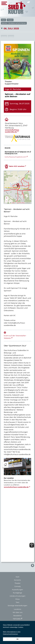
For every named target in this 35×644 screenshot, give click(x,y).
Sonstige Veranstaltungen (17, 606)
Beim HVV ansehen (17, 166)
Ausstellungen (17, 590)
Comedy (18, 586)
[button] (18, 185)
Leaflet (12, 203)
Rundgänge (17, 593)
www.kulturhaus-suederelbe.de (12, 131)
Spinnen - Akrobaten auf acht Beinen (14, 23)
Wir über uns (18, 612)
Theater (10, 20)
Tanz (17, 602)
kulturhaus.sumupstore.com (15, 157)
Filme (17, 599)
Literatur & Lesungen (18, 596)
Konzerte (17, 580)
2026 (4, 37)
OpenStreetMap (21, 203)
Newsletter (17, 616)
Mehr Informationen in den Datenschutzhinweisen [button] (12, 633)
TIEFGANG (17, 619)
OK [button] (18, 639)
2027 (11, 37)
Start (3, 20)
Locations (17, 609)
